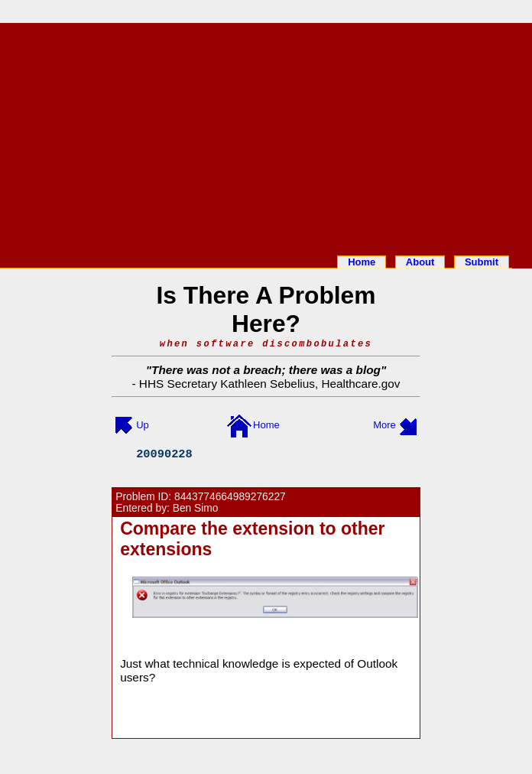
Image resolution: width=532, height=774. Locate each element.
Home (362, 262)
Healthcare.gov (360, 384)
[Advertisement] (266, 136)
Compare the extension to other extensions (252, 539)
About (420, 262)
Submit (482, 262)
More (384, 425)
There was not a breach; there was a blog (266, 370)
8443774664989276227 (230, 497)
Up (143, 425)
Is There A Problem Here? (266, 309)
